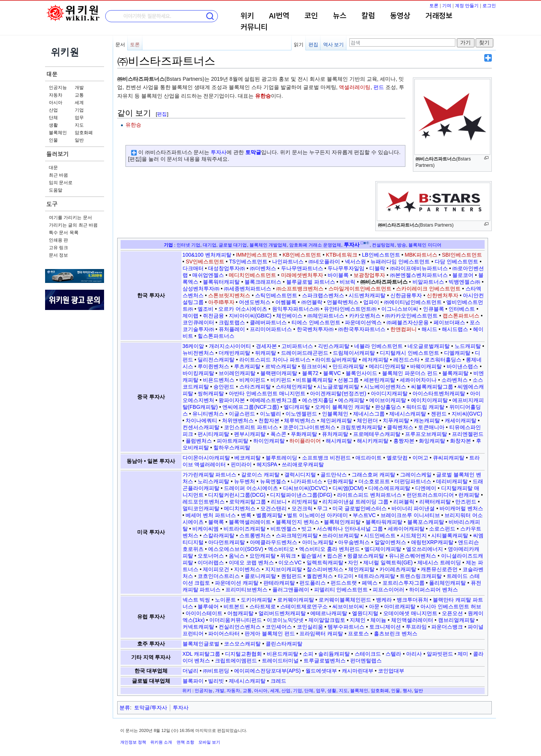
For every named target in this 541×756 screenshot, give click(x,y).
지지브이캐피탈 (284, 569)
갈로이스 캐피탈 (260, 475)
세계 (79, 103)
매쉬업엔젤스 (208, 275)
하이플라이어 (305, 441)
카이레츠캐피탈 (398, 569)
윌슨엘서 (311, 556)
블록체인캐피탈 (342, 522)
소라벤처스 (455, 380)
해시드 (429, 329)
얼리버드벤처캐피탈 (282, 613)
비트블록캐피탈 (314, 380)
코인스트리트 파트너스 (251, 427)
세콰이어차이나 (418, 380)
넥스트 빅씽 (196, 600)
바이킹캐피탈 (198, 373)
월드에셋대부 (321, 671)
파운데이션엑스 (363, 322)
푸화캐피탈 (304, 434)
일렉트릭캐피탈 (325, 562)
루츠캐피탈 (247, 366)
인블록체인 (335, 414)
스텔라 (393, 654)
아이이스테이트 (204, 613)
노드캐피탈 (468, 346)
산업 (53, 110)
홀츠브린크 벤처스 (396, 634)
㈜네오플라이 (324, 262)
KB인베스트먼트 (302, 255)
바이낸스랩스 (462, 366)
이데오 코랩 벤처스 (251, 562)
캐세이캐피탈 (461, 420)
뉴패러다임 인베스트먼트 (400, 262)
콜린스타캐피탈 (284, 644)
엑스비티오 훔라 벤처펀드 (329, 549)
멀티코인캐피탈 (201, 508)
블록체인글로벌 (201, 644)
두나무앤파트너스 (302, 268)
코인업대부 (391, 671)
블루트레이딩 (281, 458)
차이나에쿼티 (201, 420)
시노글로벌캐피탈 (338, 387)
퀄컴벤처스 (320, 576)
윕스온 (335, 556)
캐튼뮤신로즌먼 (439, 569)
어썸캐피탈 (240, 613)
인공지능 (58, 88)
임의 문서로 (61, 183)
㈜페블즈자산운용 (408, 322)
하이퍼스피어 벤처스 (434, 590)
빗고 (307, 529)
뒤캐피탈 (266, 353)
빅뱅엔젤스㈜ (464, 282)
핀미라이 (241, 464)
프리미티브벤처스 (246, 590)
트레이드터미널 (280, 661)
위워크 (288, 556)
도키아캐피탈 (257, 600)
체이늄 (378, 620)
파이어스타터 (224, 634)
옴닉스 (237, 556)
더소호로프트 (374, 481)
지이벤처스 (247, 569)
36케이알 (193, 346)
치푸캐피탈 (396, 420)
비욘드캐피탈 (283, 654)
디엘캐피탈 (457, 353)
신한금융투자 (406, 295)
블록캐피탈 (455, 373)
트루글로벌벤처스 (325, 661)
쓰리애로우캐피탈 (303, 464)
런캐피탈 (469, 495)
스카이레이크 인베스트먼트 (428, 289)
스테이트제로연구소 (304, 606)
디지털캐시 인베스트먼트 (410, 353)
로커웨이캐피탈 (296, 600)
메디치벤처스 (240, 508)
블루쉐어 (208, 606)
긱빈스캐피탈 (334, 346)
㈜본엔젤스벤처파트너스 (419, 275)
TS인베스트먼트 (248, 262)
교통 (79, 95)
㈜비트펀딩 (216, 671)
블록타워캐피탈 (384, 522)
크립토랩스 (232, 322)
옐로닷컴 (397, 458)
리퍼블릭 (404, 502)
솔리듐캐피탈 (334, 654)
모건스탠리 (274, 508)
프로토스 (358, 634)
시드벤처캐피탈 (367, 295)
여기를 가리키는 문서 (70, 218)
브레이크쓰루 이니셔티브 (410, 515)
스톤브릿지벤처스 (229, 295)
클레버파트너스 (268, 322)
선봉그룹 (348, 380)
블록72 (310, 373)
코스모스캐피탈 (242, 644)
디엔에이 (426, 488)
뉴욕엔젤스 (273, 481)
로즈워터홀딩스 (443, 360)
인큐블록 (434, 309)
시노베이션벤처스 (385, 387)
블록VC (332, 373)
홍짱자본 (404, 441)
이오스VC (290, 562)
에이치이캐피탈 (429, 400)
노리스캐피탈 (213, 481)
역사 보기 (334, 45)
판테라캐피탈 (279, 583)
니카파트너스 (307, 481)
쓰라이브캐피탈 (341, 535)
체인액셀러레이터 (412, 620)
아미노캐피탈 (318, 542)
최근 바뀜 (58, 175)
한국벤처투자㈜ (315, 329)
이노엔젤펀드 (301, 414)
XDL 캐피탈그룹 (202, 654)
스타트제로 (263, 606)
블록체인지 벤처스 (298, 522)
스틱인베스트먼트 (276, 295)
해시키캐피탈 (373, 441)
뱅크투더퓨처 (413, 600)
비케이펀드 (252, 380)
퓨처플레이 (232, 329)
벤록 (246, 515)
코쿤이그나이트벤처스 (309, 427)
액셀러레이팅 (355, 87)
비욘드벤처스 (219, 380)
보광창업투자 (369, 275)
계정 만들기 (467, 6)
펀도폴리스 (313, 583)
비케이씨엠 (206, 529)
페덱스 (370, 583)
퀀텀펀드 (292, 576)
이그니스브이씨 (400, 309)
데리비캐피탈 (452, 481)
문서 (120, 45)
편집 (313, 45)
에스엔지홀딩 (318, 400)
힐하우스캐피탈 (232, 448)
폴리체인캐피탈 (447, 583)
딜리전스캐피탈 (216, 360)
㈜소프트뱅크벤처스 (300, 289)
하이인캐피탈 (269, 441)
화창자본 (461, 441)
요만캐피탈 (263, 556)
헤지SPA (267, 464)
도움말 (56, 190)
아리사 (414, 654)
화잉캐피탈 (432, 441)
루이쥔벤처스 (213, 366)
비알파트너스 (428, 282)
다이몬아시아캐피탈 (206, 458)
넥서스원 (355, 262)
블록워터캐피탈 (221, 282)
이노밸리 (270, 414)
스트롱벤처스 (255, 535)
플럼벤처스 (199, 441)
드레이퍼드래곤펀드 (305, 353)
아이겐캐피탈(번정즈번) (338, 393)
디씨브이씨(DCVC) (305, 488)
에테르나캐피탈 (329, 613)
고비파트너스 (297, 346)
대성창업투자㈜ (227, 268)
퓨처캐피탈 (335, 434)
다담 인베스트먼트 (456, 262)
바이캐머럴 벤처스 (461, 508)
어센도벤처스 (255, 302)
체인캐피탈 (361, 569)
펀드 (379, 87)
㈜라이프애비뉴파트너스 (419, 268)
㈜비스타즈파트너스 (384, 282)
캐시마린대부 (358, 671)
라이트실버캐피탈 (336, 360)
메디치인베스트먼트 (252, 275)
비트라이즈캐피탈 (245, 529)
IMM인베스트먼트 (257, 255)
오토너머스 (211, 556)
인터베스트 (462, 309)
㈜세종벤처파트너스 (248, 289)
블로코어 (463, 275)
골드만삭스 (334, 475)
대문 (52, 74)
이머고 (420, 458)
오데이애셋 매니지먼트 (410, 613)
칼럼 (368, 16)
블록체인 (58, 133)
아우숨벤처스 (354, 542)
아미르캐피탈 (400, 606)
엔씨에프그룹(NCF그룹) (251, 407)
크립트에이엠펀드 (236, 661)
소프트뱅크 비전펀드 (326, 458)
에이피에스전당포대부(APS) (267, 671)
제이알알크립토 (327, 620)
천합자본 (269, 420)
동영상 (400, 16)
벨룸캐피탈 (269, 515)
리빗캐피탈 (305, 502)
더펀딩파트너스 (413, 481)
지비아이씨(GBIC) (250, 316)
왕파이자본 (232, 400)
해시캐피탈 (339, 441)
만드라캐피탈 (348, 366)
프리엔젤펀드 (468, 434)
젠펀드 (439, 414)
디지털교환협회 (243, 654)
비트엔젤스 (284, 529)
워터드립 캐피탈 (425, 407)
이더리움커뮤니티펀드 (236, 620)
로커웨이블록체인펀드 (345, 600)
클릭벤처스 (400, 427)
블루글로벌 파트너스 (311, 282)
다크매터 (193, 268)
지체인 (358, 620)
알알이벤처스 (390, 542)
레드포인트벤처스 (204, 502)
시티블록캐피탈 (450, 535)
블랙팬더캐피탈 (279, 373)
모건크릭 (302, 508)
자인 (353, 562)
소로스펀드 (442, 529)
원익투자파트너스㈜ (296, 309)
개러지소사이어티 (230, 346)
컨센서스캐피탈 (201, 427)
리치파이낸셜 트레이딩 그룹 (355, 502)
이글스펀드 (242, 414)
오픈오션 (452, 613)
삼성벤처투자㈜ (201, 289)
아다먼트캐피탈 (227, 542)
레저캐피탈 (375, 360)
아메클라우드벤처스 (274, 542)
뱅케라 (384, 600)
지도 (79, 125)
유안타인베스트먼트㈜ (350, 309)
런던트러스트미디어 (430, 495)
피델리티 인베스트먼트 (341, 590)
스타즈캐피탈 (255, 387)
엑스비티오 (281, 549)
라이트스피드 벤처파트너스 (369, 495)
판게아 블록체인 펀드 (270, 634)
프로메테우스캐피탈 (377, 434)
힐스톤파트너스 (216, 336)
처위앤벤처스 (238, 420)
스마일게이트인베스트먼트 (360, 289)
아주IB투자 (221, 302)
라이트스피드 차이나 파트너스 (275, 360)
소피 (308, 654)
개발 (79, 88)
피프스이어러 (388, 590)
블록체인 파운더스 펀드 (410, 373)
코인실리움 (310, 627)
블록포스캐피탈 (426, 522)
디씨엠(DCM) (348, 488)
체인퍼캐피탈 (336, 420)
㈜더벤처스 (263, 268)
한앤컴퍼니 (403, 329)
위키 (247, 16)
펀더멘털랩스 (366, 661)
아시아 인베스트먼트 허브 (451, 606)
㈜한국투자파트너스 (362, 329)
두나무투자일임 (346, 268)
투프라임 (416, 627)
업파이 (371, 302)
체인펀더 (367, 420)
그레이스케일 (416, 475)
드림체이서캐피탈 (354, 353)
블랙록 (216, 522)
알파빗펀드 (440, 654)
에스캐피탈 (351, 400)
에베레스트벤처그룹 (274, 400)
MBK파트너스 (421, 255)
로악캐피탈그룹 (248, 502)
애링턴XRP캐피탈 (432, 542)
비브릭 (348, 282)
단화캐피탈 (340, 481)
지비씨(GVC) (467, 414)
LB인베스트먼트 (381, 255)
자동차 (56, 95)
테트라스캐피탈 (377, 576)
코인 (311, 16)
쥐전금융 (213, 316)
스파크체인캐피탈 (297, 535)
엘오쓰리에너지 (425, 549)
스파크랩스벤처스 (323, 295)
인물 (53, 140)
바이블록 (338, 275)
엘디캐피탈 (297, 407)
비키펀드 (281, 380)
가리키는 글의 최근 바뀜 (73, 225)
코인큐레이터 (198, 322)
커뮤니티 (254, 27)
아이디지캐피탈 (389, 393)
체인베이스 (289, 316)
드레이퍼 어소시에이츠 (251, 488)
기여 (447, 6)
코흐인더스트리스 (219, 576)
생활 (53, 125)
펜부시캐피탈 (250, 434)
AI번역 (279, 16)
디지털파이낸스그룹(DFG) (301, 495)
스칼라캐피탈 (219, 535)
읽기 (299, 45)
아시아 (56, 103)
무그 (322, 508)
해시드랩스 (455, 329)
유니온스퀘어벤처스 (413, 556)
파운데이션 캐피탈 (237, 583)
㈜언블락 (312, 302)
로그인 (489, 6)
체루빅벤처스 (300, 420)
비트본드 (234, 606)
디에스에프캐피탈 (389, 488)
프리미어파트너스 (271, 329)
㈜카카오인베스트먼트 (411, 316)
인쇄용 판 (58, 240)
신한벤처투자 (443, 295)
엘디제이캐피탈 (383, 549)
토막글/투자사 (151, 708)
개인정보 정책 (133, 742)
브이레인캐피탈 (237, 373)
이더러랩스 (211, 562)
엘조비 (206, 309)
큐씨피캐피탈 (449, 458)
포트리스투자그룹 (403, 583)
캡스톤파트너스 (461, 316)
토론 (434, 6)
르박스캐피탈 (281, 366)
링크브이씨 (314, 366)
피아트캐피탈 (233, 441)
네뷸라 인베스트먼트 (379, 346)
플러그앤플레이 (291, 590)
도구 (52, 204)
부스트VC (364, 515)
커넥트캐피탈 (198, 627)
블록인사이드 (361, 373)
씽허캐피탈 (211, 393)
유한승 (263, 96)
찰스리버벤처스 (325, 569)
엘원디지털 (365, 613)
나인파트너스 (288, 262)
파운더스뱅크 (447, 627)
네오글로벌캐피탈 (429, 346)
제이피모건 (216, 569)
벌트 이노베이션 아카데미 (317, 515)
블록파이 (193, 681)
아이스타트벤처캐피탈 (439, 393)
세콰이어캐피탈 (406, 529)
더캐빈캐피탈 (234, 353)
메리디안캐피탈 (387, 366)
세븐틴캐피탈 (379, 380)
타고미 (346, 576)
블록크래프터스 (263, 282)
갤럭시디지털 (300, 475)
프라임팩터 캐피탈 (321, 634)
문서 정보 (58, 255)
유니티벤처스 (208, 414)
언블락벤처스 (343, 302)
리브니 (279, 502)
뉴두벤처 (245, 481)
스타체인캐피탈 (294, 387)
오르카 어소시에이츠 (243, 309)
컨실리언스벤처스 (240, 627)
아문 (374, 606)
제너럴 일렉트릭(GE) (388, 562)
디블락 (377, 268)
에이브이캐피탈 (388, 400)
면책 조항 (185, 742)
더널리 (190, 671)
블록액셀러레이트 (250, 522)
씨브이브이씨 (348, 606)
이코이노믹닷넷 (285, 620)
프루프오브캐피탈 (426, 434)
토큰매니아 (431, 427)
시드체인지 (414, 535)
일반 (79, 140)
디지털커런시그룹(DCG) (237, 495)
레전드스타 (407, 360)
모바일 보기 (209, 742)
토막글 (253, 152)
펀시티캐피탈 (213, 434)
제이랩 (190, 316)
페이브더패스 (449, 322)
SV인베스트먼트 (205, 262)
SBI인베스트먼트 (462, 255)
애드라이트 (369, 458)
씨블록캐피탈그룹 (432, 387)
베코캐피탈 (248, 458)
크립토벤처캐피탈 (361, 427)
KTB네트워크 (342, 255)
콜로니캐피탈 (260, 576)
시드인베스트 (380, 535)
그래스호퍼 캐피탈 (373, 475)
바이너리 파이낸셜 (413, 508)
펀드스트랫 (344, 583)
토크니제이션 (385, 627)
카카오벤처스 (365, 316)
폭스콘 (278, 434)
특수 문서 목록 (64, 233)
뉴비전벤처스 (198, 353)
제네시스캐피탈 (408, 414)
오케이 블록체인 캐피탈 (343, 407)
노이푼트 (225, 600)
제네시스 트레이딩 (439, 562)
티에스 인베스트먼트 (316, 322)
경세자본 (266, 346)
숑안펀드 (224, 387)
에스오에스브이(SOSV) (236, 549)
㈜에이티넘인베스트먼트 (413, 302)
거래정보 (439, 16)
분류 (125, 708)
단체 (53, 118)
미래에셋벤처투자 (302, 275)
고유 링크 (58, 248)
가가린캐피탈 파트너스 (210, 475)
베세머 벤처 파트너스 (211, 515)
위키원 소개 (161, 742)
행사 (407, 690)
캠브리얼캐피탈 (456, 620)
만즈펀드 (466, 502)
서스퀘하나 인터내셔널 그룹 (350, 529)
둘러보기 (57, 154)
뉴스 (340, 16)
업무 (79, 118)
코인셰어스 (279, 627)
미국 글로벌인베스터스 (360, 508)
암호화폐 (84, 133)
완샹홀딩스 (388, 407)
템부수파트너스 (346, 627)
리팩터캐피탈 (435, 502)
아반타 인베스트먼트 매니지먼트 (267, 393)
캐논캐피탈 (427, 420)
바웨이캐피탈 (426, 366)
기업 (79, 110)
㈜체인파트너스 (326, 316)
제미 (463, 654)
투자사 (219, 152)
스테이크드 (368, 654)
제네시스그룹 (369, 414)
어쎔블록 (286, 302)
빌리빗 (216, 681)
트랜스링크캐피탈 (421, 576)
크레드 (278, 681)
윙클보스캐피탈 (366, 556)
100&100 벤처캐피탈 (207, 255)
